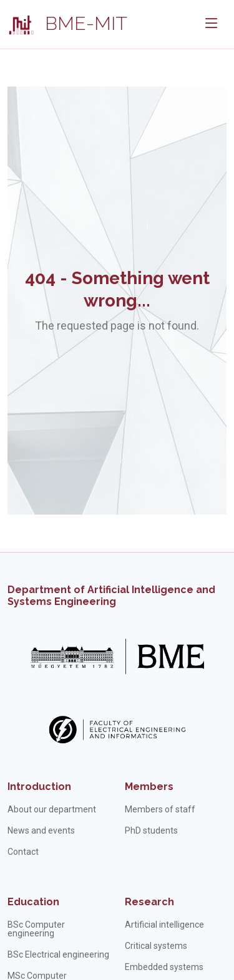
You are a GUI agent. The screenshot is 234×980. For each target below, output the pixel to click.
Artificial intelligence (164, 925)
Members (149, 787)
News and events (41, 830)
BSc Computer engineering (36, 929)
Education (33, 902)
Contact (23, 852)
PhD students (151, 830)
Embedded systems (164, 967)
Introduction (39, 787)
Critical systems (156, 946)
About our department (52, 809)
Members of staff (160, 809)
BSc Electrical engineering (58, 954)
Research (149, 902)
